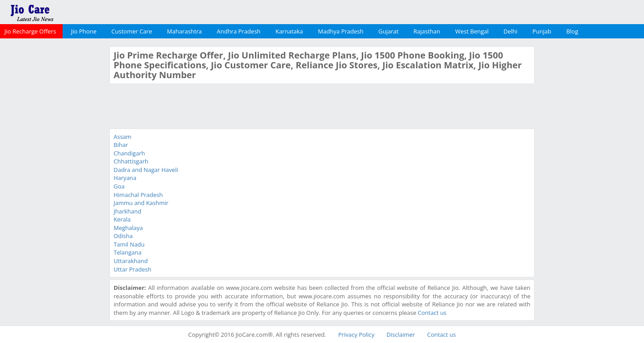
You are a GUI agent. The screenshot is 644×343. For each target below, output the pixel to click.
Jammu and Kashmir (141, 203)
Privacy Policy (356, 335)
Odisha (123, 236)
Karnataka (289, 31)
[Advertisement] (54, 180)
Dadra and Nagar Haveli (146, 170)
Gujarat (388, 31)
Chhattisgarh (131, 161)
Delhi (511, 31)
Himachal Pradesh (138, 195)
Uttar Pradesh (132, 269)
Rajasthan (427, 31)
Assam (123, 137)
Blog (572, 31)
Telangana (127, 252)
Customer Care (132, 31)
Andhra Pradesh (239, 31)
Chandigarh (129, 153)
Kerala (122, 219)
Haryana (125, 178)
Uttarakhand (131, 261)
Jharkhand (127, 211)
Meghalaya (128, 228)
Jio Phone (84, 31)
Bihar (121, 145)
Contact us (432, 313)
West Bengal (472, 31)
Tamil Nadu (129, 244)
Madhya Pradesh (341, 31)
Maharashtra (184, 31)
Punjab (542, 31)
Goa (119, 186)
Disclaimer (401, 335)
